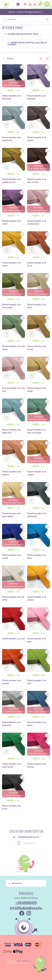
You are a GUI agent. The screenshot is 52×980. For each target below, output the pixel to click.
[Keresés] (26, 19)
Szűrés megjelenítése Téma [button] (23, 34)
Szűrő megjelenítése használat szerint (27, 44)
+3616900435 (29, 843)
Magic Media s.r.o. (24, 961)
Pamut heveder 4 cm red (13, 639)
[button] (19, 59)
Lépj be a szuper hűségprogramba (26, 12)
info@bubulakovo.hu (26, 908)
